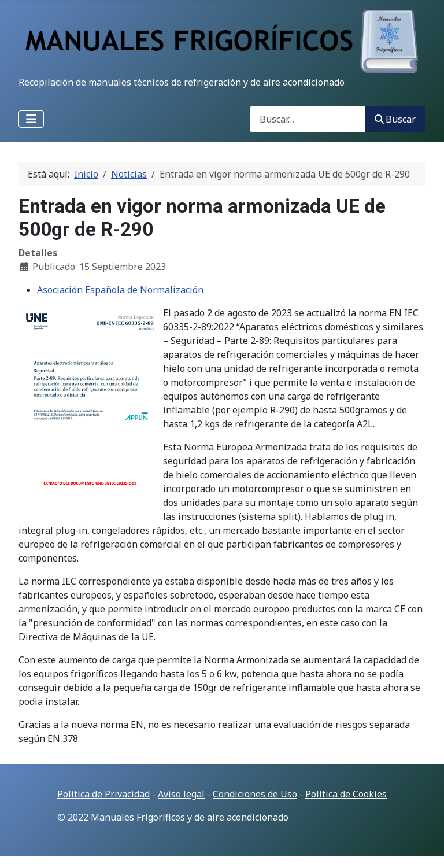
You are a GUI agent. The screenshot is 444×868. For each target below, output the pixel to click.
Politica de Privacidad (103, 794)
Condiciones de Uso (255, 794)
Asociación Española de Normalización (120, 290)
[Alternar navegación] (31, 119)
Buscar (395, 119)
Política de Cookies (346, 794)
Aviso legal (181, 794)
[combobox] (308, 119)
